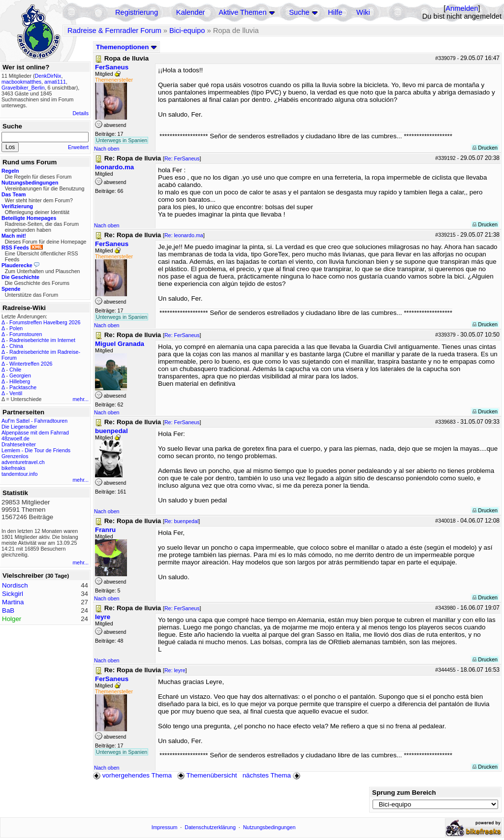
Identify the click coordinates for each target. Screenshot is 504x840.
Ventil (16, 393)
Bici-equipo (187, 31)
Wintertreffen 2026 (31, 364)
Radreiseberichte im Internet (42, 340)
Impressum (165, 827)
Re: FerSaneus (182, 158)
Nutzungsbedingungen (269, 827)
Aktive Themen (242, 12)
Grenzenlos (15, 456)
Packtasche (23, 387)
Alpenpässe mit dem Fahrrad (35, 433)
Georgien (20, 375)
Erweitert (78, 147)
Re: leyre (175, 670)
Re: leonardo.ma (184, 235)
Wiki (363, 12)
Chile (15, 370)
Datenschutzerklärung (210, 827)
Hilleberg (20, 381)
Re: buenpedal (181, 521)
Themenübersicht (207, 775)
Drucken (485, 148)
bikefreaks (14, 468)
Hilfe (335, 12)
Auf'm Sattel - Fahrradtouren (34, 421)
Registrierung (137, 12)
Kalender (191, 12)
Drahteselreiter (19, 444)
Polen (16, 328)
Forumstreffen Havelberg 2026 (45, 322)
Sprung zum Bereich (404, 793)
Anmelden (462, 8)
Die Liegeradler (19, 427)
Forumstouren (26, 334)
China (16, 346)
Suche (299, 12)
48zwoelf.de (16, 438)
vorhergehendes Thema (132, 775)
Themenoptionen (126, 47)
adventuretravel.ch (23, 462)
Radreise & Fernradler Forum (114, 31)
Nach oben (107, 149)
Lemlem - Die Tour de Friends (36, 450)
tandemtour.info (19, 474)
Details (80, 113)
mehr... (80, 399)
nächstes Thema (272, 775)
